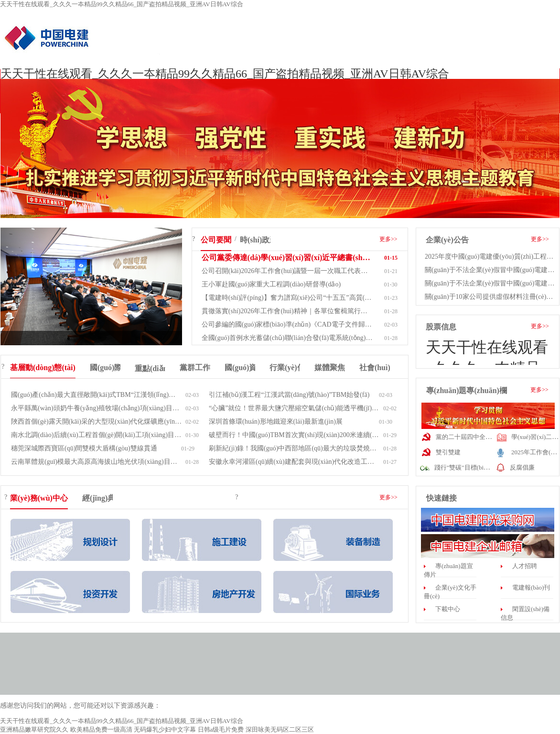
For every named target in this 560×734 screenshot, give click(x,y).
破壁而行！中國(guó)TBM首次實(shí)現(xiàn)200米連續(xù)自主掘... (294, 435)
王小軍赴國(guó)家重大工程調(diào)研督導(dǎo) (271, 284)
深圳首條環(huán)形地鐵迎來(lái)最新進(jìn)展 (276, 422)
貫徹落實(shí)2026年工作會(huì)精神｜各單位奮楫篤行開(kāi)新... (287, 311)
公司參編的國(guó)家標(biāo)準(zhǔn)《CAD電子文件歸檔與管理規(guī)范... (287, 324)
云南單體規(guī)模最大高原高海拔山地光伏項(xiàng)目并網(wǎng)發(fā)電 (97, 462)
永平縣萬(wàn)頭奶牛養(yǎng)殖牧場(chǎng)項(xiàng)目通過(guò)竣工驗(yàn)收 (97, 408)
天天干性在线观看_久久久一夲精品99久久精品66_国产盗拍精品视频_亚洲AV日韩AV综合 (122, 4)
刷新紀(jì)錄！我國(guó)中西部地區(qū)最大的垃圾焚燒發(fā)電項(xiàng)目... (294, 448)
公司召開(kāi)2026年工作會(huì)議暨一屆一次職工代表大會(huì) (287, 271)
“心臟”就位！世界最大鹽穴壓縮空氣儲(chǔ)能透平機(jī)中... (294, 408)
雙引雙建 (448, 452)
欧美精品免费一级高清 (101, 729)
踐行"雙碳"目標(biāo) (463, 467)
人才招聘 (525, 566)
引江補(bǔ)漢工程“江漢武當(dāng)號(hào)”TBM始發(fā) (289, 395)
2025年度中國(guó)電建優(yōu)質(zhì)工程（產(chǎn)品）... (492, 257)
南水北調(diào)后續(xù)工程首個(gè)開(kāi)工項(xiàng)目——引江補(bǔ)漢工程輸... (97, 435)
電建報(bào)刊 (531, 587)
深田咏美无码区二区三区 (280, 729)
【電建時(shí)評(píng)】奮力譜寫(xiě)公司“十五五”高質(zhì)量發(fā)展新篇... (287, 298)
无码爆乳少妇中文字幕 (165, 729)
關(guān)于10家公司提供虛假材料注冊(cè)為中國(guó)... (492, 297)
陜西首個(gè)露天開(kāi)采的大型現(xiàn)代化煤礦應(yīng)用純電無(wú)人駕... (97, 422)
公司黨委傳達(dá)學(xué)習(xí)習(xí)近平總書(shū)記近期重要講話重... (287, 257)
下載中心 (448, 609)
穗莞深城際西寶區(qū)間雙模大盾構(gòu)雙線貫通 (84, 448)
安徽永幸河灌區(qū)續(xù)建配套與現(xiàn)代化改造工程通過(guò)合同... (294, 462)
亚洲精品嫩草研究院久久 (34, 729)
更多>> (388, 239)
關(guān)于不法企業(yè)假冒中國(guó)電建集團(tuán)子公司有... (492, 270)
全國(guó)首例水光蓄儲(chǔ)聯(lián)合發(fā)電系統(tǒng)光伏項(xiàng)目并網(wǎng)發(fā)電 (287, 338)
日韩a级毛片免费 (221, 729)
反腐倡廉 (522, 467)
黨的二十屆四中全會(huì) (470, 437)
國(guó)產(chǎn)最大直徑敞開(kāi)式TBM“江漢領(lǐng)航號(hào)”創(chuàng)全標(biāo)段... (97, 395)
